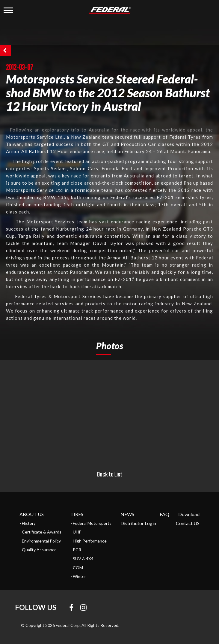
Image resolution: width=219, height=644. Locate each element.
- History (28, 523)
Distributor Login (138, 523)
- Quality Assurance (38, 550)
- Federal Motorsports (91, 523)
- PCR (76, 550)
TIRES (77, 514)
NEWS (127, 514)
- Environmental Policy (40, 541)
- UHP (76, 532)
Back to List (110, 475)
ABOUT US (32, 514)
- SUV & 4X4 (82, 559)
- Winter (78, 576)
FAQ (164, 514)
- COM (77, 568)
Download (189, 514)
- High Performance (89, 541)
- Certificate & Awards (40, 532)
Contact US (188, 523)
